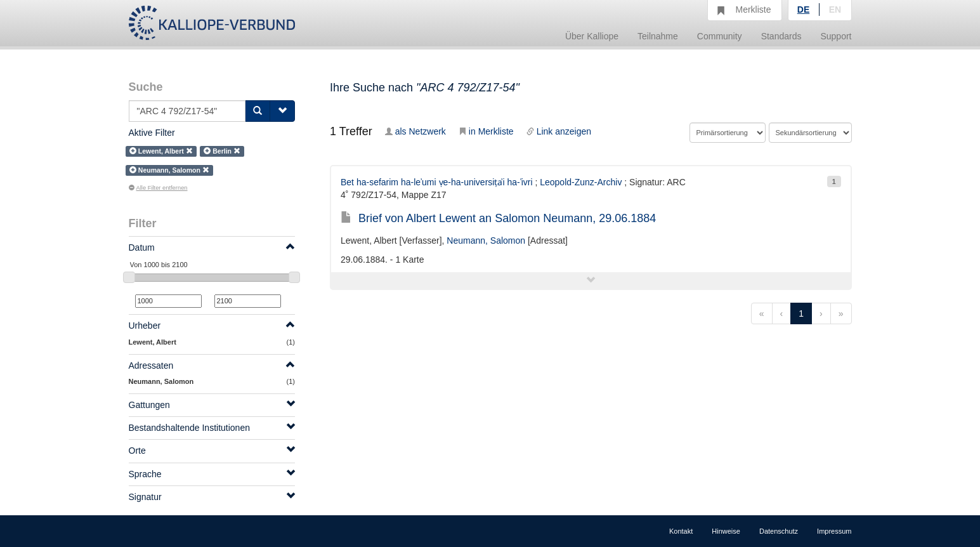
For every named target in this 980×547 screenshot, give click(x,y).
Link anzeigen (559, 131)
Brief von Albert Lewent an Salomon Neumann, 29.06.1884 (498, 218)
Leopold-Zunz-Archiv (581, 182)
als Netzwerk (415, 131)
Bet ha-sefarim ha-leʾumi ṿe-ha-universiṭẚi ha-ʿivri (437, 182)
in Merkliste (486, 131)
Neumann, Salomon (486, 241)
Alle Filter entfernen (158, 188)
